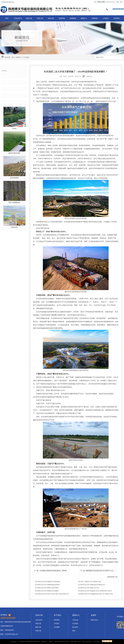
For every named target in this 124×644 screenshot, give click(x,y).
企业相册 (57, 627)
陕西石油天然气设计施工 (95, 620)
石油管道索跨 (14, 178)
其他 (6, 96)
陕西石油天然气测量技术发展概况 (48, 591)
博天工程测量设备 (14, 202)
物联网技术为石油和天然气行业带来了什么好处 (101, 571)
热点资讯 (8, 89)
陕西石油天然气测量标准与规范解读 (49, 582)
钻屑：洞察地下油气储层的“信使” (91, 582)
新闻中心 (84, 18)
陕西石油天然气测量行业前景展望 (48, 588)
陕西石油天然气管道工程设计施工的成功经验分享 (53, 594)
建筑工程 (38, 627)
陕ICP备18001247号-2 (62, 642)
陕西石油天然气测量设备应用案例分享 (93, 585)
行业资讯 (26, 57)
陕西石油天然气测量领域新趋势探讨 (49, 585)
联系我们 (117, 18)
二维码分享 (89, 76)
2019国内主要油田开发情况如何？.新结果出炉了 (55, 571)
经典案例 (73, 18)
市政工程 (29, 18)
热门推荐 (8, 102)
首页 (7, 18)
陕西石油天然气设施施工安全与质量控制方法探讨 (96, 591)
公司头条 (8, 76)
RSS (79, 642)
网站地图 (74, 642)
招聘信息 (95, 18)
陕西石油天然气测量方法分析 (90, 588)
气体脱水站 (14, 227)
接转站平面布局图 (14, 153)
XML (84, 642)
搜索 (119, 57)
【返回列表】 (111, 577)
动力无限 (96, 642)
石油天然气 (18, 18)
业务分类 (51, 18)
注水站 (14, 128)
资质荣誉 (62, 18)
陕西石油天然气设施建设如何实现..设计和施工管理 (97, 594)
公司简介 (106, 18)
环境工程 (40, 18)
